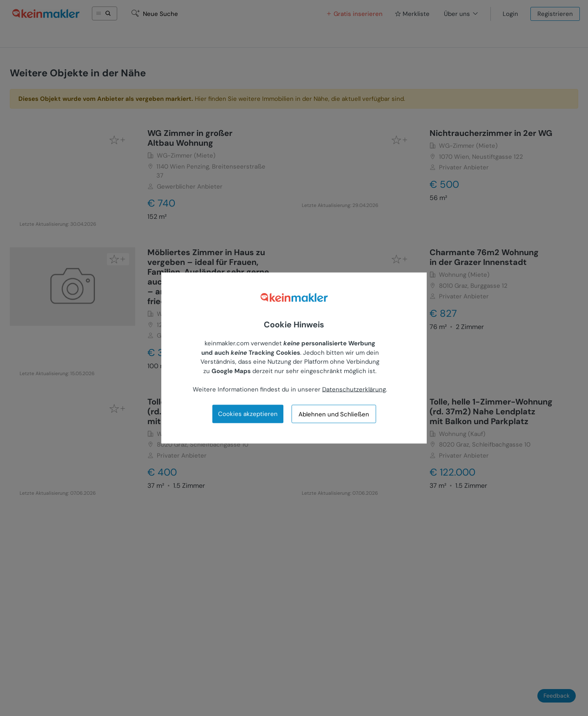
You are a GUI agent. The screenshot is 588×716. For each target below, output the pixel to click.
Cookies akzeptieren (248, 414)
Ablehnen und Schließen (334, 414)
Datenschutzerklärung (354, 389)
